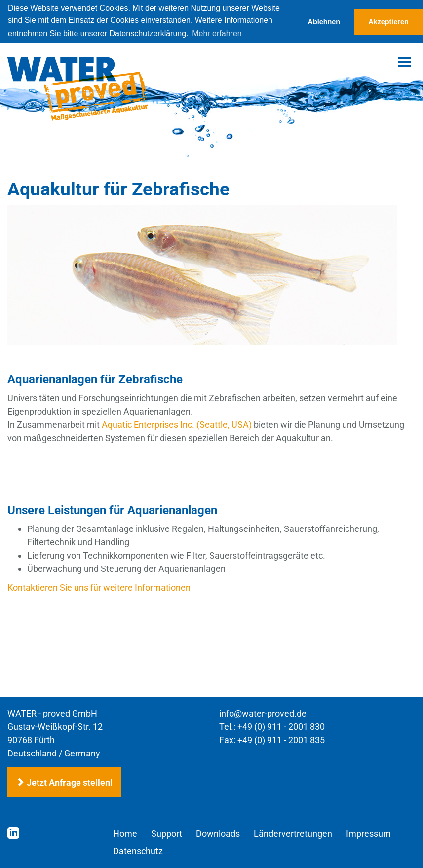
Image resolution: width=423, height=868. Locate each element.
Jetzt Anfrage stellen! (64, 782)
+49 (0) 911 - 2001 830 (281, 727)
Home (125, 834)
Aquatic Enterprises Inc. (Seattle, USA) (177, 424)
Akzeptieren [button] (388, 22)
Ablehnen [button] (324, 22)
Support (167, 834)
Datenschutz (138, 851)
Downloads (218, 834)
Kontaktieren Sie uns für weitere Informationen (99, 587)
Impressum (368, 834)
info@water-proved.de (263, 713)
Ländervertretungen (293, 834)
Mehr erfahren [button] (217, 33)
